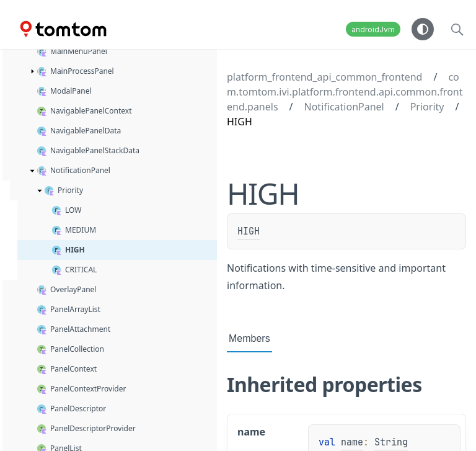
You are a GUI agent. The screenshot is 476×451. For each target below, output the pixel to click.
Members (249, 338)
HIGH (249, 231)
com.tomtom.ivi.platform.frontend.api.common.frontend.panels (345, 92)
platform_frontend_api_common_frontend (324, 77)
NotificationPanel (344, 107)
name (352, 442)
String (391, 442)
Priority (427, 107)
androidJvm (373, 29)
